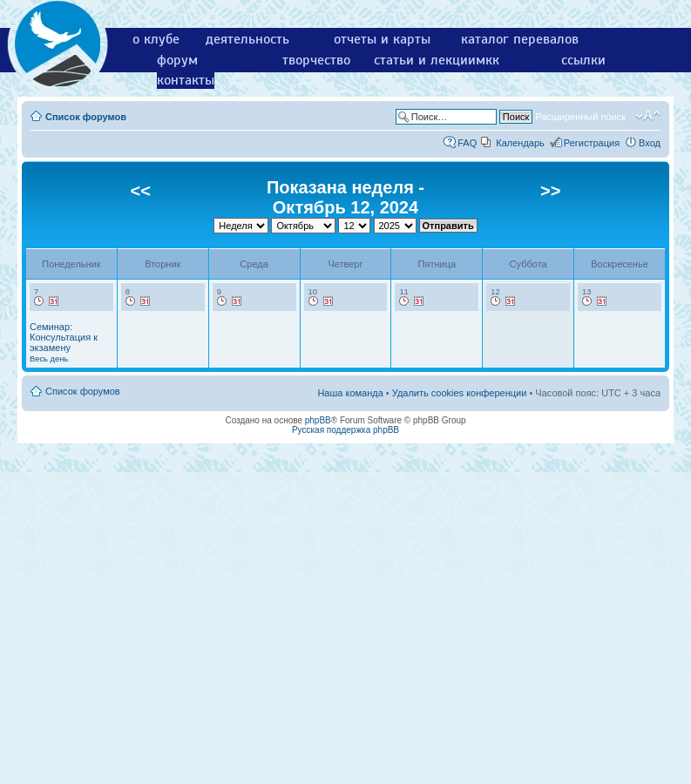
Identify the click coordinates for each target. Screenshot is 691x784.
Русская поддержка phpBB (345, 430)
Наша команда (350, 393)
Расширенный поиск (580, 117)
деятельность (247, 39)
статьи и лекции (425, 60)
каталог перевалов (520, 39)
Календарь (520, 143)
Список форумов (86, 117)
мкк (488, 60)
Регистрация (592, 143)
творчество (316, 60)
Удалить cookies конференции (460, 393)
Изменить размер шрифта (648, 116)
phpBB (318, 420)
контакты (186, 80)
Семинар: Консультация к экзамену (64, 342)
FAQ (467, 143)
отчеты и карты (382, 39)
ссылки (583, 60)
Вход (650, 143)
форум (177, 60)
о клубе (156, 39)
